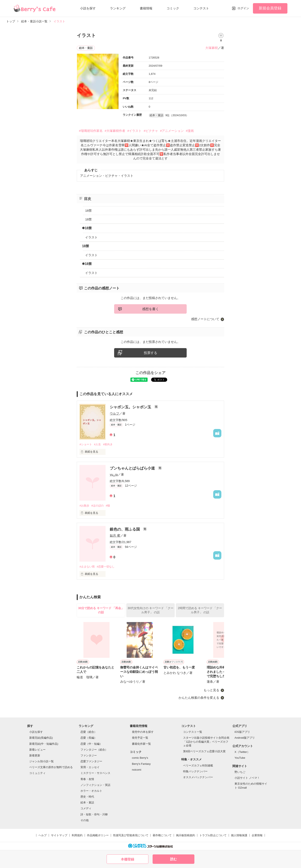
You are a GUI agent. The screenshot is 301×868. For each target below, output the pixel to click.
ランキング (118, 8)
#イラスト (134, 131)
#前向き (108, 444)
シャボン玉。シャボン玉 (131, 407)
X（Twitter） (242, 752)
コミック (173, 8)
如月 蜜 (115, 535)
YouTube (240, 758)
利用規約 (77, 835)
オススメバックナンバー (198, 777)
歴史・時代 (87, 797)
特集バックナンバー (195, 771)
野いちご (240, 772)
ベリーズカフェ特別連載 (198, 766)
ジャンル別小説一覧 (41, 761)
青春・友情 (87, 779)
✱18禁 (87, 228)
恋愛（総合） (89, 732)
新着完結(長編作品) (41, 738)
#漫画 (190, 131)
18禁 (88, 211)
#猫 (108, 506)
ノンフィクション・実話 (95, 785)
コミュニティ (37, 773)
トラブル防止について (213, 835)
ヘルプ (43, 835)
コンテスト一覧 (193, 732)
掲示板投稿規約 (186, 835)
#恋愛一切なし (106, 567)
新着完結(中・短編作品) (44, 744)
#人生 (98, 444)
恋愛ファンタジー (91, 761)
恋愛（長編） (89, 738)
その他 (85, 820)
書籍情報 (146, 8)
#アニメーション (172, 131)
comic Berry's (140, 758)
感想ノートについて (205, 319)
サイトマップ (59, 835)
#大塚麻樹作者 (115, 131)
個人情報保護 (239, 835)
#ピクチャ (151, 131)
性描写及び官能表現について (131, 835)
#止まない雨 (87, 567)
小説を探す (88, 8)
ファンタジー (89, 755)
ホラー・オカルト (91, 791)
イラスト (91, 237)
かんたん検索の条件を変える (199, 698)
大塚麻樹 (212, 48)
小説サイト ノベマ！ (247, 778)
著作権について (162, 835)
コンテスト (201, 8)
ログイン (243, 8)
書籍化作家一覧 (141, 744)
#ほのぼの (98, 506)
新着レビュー (37, 750)
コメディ (86, 808)
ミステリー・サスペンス (95, 773)
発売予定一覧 (140, 738)
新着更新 (35, 755)
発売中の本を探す (143, 732)
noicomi (137, 770)
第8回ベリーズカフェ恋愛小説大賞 (204, 751)
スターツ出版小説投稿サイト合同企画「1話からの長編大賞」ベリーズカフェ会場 (206, 741)
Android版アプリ (245, 738)
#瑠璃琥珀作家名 (91, 131)
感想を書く (150, 309)
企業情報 (257, 835)
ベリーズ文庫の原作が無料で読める (51, 767)
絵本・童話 (87, 802)
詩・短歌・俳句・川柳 (94, 814)
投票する (150, 353)
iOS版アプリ (242, 732)
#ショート (86, 444)
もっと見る (211, 690)
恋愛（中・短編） (91, 744)
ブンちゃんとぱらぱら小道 (133, 468)
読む (173, 859)
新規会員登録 (270, 8)
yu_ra (114, 474)
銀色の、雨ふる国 (125, 529)
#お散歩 (84, 506)
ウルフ (114, 413)
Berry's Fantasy (141, 764)
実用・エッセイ (90, 767)
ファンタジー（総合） (94, 750)
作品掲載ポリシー (98, 835)
